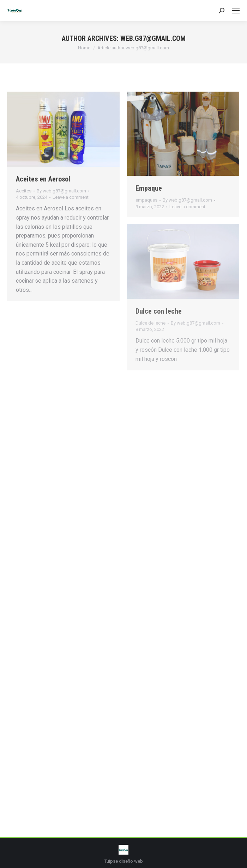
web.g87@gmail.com (153, 38)
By (61, 191)
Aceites (24, 191)
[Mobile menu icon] (236, 11)
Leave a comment (71, 197)
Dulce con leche (159, 311)
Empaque (149, 188)
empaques (146, 200)
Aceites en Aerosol (43, 179)
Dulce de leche (150, 323)
